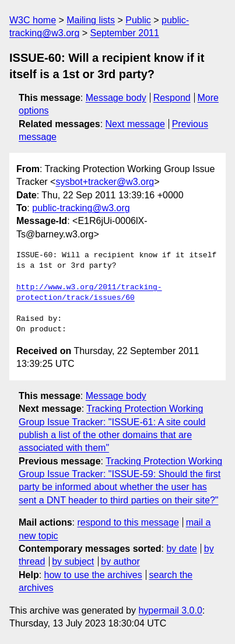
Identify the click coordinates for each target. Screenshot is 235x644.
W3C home (33, 20)
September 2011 (125, 33)
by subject (73, 561)
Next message (135, 124)
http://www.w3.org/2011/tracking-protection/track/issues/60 (89, 293)
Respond (172, 98)
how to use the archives (93, 575)
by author (120, 561)
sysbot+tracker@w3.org (105, 182)
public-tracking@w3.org (81, 208)
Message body (116, 98)
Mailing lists (91, 20)
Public (138, 20)
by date (181, 549)
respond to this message (128, 522)
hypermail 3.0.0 (170, 610)
